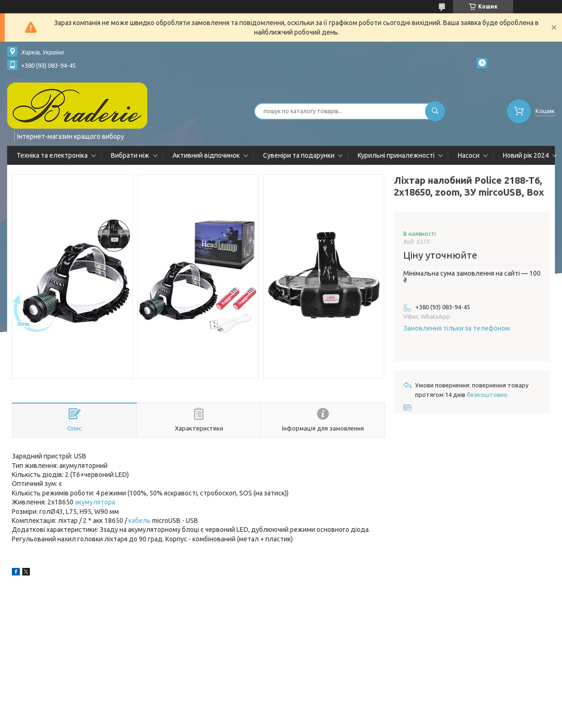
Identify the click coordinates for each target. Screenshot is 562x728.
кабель (140, 521)
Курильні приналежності (396, 155)
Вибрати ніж (130, 155)
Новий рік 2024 (526, 155)
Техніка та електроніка (52, 155)
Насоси (469, 155)
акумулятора (95, 502)
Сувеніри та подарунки (299, 155)
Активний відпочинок (206, 155)
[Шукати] (435, 111)
